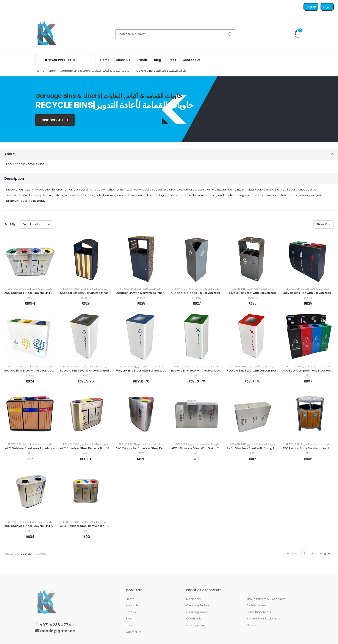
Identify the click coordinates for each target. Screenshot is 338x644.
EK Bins (86, 298)
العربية (327, 7)
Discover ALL (53, 120)
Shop (52, 71)
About (9, 154)
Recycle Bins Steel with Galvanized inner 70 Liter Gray (98, 371)
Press (172, 60)
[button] (66, 60)
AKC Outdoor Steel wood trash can (30, 448)
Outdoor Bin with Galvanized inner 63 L (143, 293)
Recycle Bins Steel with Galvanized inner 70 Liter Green (210, 371)
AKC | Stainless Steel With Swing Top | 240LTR (203, 448)
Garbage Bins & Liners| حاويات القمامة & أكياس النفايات (95, 71)
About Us (123, 60)
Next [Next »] (325, 554)
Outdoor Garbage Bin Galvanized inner (199, 293)
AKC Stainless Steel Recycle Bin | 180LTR (88, 448)
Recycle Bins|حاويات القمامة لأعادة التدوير (30, 289)
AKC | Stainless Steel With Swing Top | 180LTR (258, 448)
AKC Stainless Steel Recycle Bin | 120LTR (32, 526)
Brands (142, 60)
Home (105, 60)
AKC (30, 298)
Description (14, 179)
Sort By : (11, 224)
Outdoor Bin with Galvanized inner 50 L (87, 293)
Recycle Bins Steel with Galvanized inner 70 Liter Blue (153, 371)
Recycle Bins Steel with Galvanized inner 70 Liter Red (264, 371)
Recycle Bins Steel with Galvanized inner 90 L (258, 293)
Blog (158, 60)
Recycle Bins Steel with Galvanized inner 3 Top (37, 371)
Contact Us (192, 60)
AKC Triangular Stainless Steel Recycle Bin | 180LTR (151, 448)
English (311, 7)
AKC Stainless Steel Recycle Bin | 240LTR (33, 293)
